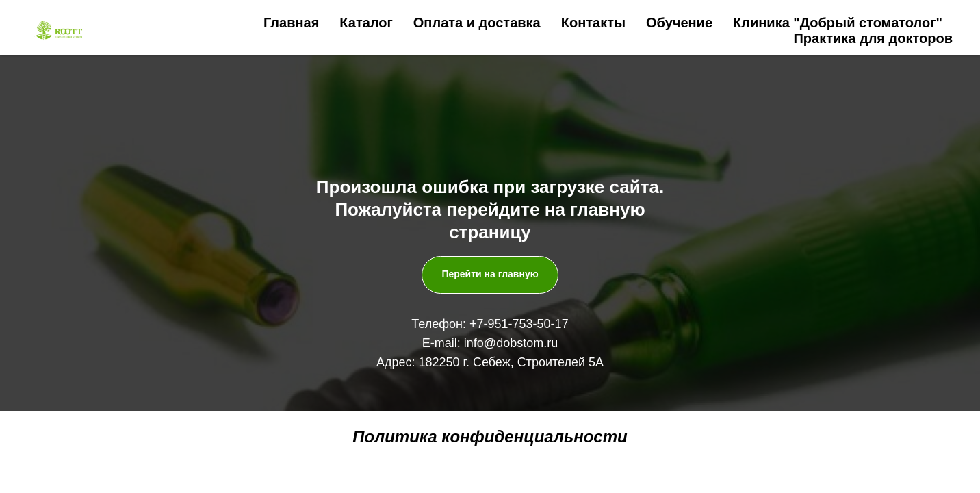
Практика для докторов (873, 38)
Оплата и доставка (477, 23)
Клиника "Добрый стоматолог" (838, 23)
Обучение (679, 23)
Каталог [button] (366, 23)
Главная (291, 23)
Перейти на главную (490, 274)
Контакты (593, 23)
